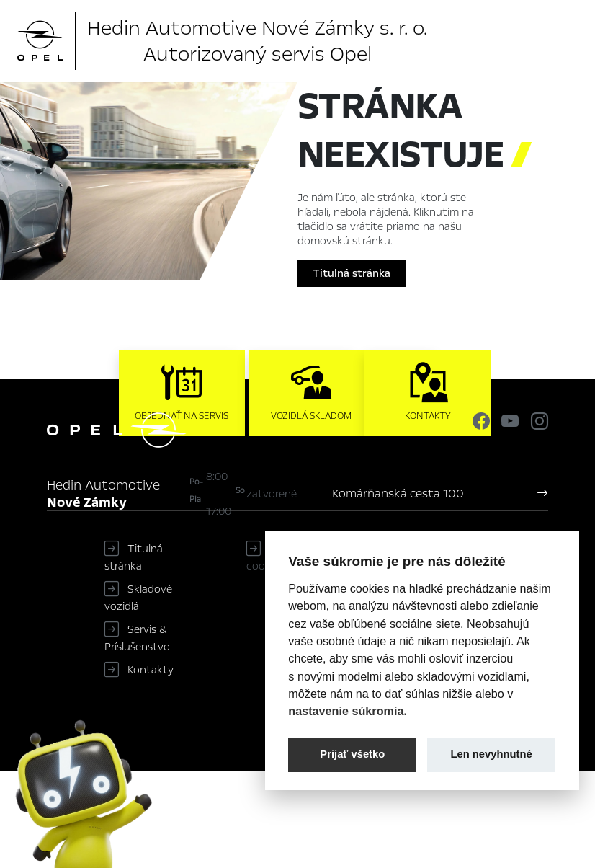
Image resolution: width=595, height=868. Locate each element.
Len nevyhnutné (492, 754)
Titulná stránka (352, 273)
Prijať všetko (352, 754)
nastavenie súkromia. (348, 711)
